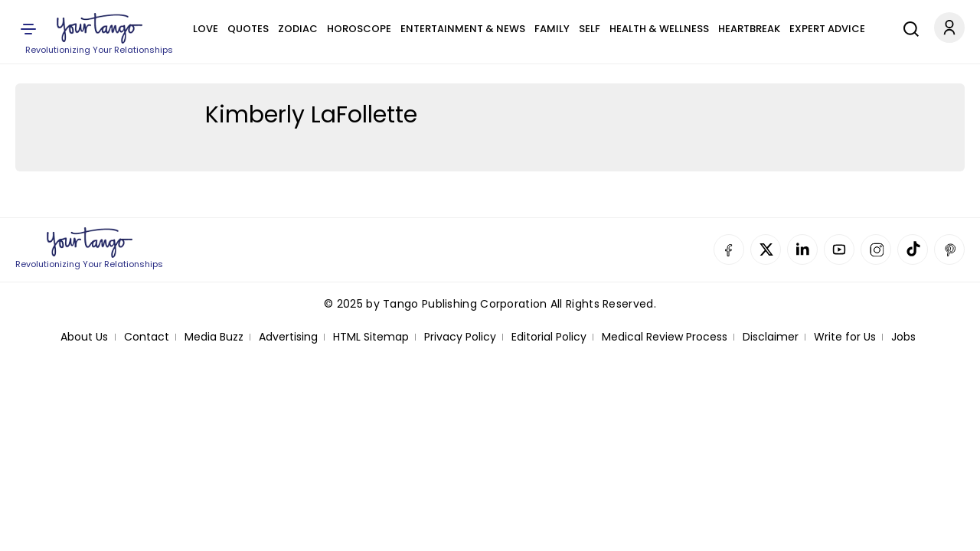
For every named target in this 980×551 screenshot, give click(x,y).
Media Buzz (214, 337)
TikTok (913, 249)
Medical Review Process (665, 337)
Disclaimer (771, 337)
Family (552, 29)
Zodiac (298, 29)
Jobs (903, 337)
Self (590, 29)
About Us (84, 337)
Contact (147, 337)
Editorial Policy (549, 337)
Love (206, 29)
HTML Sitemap (371, 337)
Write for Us (845, 337)
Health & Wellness (659, 29)
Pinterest (949, 249)
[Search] (907, 27)
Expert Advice (827, 29)
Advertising (288, 337)
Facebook (729, 249)
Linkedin (802, 249)
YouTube (839, 249)
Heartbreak (749, 29)
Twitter (766, 249)
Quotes (248, 29)
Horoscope (359, 29)
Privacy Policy (460, 337)
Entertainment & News (463, 29)
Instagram (876, 249)
